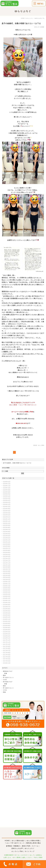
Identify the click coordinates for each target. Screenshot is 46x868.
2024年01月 (7, 517)
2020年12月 (7, 582)
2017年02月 (7, 661)
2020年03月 (7, 594)
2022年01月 (7, 561)
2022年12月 (7, 540)
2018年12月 (7, 617)
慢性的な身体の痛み (34, 843)
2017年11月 (7, 642)
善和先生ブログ (8, 671)
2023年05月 (7, 534)
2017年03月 (7, 659)
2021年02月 (7, 577)
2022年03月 (7, 557)
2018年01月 (7, 638)
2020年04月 (7, 592)
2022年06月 (7, 550)
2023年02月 (7, 538)
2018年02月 (7, 636)
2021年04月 (7, 575)
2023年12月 (7, 519)
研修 (6, 673)
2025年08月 (7, 490)
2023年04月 (7, 536)
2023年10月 (7, 523)
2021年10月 (7, 565)
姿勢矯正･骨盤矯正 (13, 846)
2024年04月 (7, 511)
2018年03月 (7, 634)
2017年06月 (7, 653)
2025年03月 (7, 498)
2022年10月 (7, 542)
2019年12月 (7, 598)
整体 (4, 675)
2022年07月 (7, 548)
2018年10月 (7, 621)
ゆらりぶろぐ (30, 848)
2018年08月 (7, 626)
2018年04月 (7, 632)
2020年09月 (7, 588)
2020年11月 (7, 584)
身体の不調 (26, 846)
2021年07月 (7, 569)
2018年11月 (7, 619)
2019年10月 (7, 603)
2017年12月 (7, 640)
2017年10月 (7, 644)
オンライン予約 (17, 851)
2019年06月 (7, 609)
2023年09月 (7, 525)
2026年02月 (7, 482)
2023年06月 (7, 532)
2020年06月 (7, 590)
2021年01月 (7, 580)
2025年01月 (7, 502)
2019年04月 (7, 613)
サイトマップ (30, 851)
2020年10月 (7, 586)
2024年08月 (7, 509)
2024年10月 (7, 507)
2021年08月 (7, 567)
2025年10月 (7, 488)
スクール (35, 846)
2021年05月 (7, 573)
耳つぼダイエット (8, 677)
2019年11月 (7, 600)
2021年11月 (7, 563)
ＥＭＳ (5, 680)
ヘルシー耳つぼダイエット (15, 843)
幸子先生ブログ (8, 682)
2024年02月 (7, 515)
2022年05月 (7, 552)
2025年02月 (7, 500)
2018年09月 (7, 623)
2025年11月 (7, 486)
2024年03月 (7, 513)
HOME (7, 841)
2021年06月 (7, 571)
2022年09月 (7, 544)
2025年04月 (7, 496)
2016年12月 (7, 663)
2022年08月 (7, 546)
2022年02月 (7, 559)
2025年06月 (7, 492)
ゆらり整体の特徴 (33, 841)
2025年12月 (7, 484)
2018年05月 (7, 630)
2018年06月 (7, 628)
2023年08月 (7, 527)
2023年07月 (7, 530)
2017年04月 (7, 657)
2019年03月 (7, 615)
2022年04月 (7, 555)
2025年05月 (7, 494)
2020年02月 (7, 596)
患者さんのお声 (17, 848)
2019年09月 (7, 605)
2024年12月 (7, 504)
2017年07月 (7, 650)
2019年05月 (7, 611)
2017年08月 (7, 648)
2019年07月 (7, 607)
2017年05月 (7, 655)
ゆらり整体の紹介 (18, 841)
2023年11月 (7, 521)
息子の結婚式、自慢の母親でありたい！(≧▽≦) (21, 23)
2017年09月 (7, 646)
